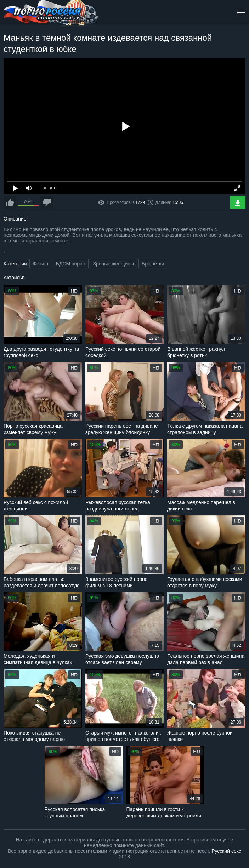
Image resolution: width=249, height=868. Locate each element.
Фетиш (40, 264)
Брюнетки (153, 264)
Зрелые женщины (114, 264)
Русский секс (226, 851)
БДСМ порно (71, 264)
